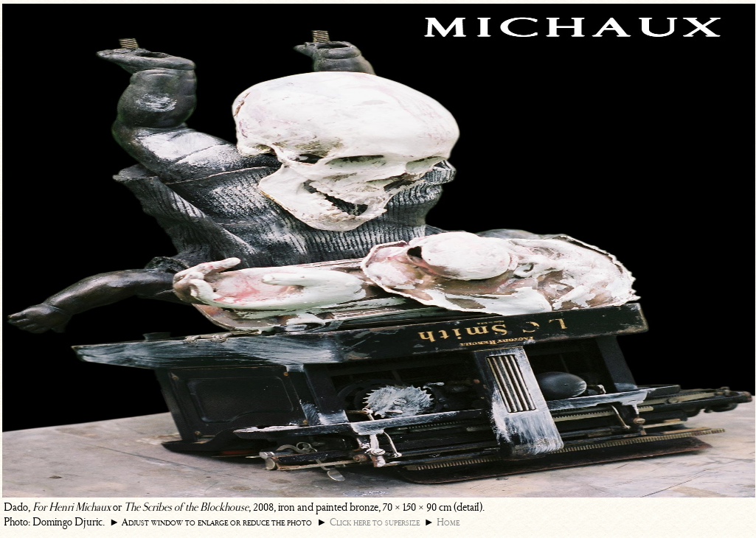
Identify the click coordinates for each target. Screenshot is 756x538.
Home (448, 522)
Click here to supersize (375, 522)
